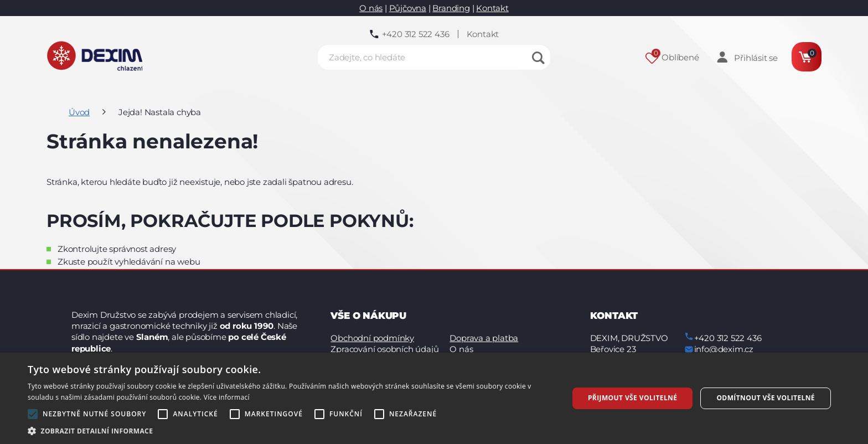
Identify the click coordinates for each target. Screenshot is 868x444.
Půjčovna (408, 8)
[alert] (434, 398)
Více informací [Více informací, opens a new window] (227, 397)
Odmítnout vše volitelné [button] (766, 398)
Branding (451, 8)
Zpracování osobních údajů (384, 349)
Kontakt (492, 8)
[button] (290, 430)
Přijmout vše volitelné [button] (632, 398)
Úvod (79, 112)
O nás (371, 8)
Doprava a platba (484, 338)
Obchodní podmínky (372, 338)
